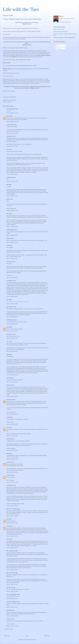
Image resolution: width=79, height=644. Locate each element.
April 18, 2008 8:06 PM (12, 317)
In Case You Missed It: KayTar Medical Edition (64, 38)
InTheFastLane (10, 320)
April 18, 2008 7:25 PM (12, 304)
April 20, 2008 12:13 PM (12, 482)
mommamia (10, 400)
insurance (9, 102)
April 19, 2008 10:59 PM (12, 414)
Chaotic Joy (10, 587)
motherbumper (10, 230)
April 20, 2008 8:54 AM (12, 459)
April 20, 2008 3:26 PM (12, 506)
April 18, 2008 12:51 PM (12, 122)
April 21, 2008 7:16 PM (12, 570)
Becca (8, 116)
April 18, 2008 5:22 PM (12, 242)
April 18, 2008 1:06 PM (12, 174)
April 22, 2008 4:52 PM (12, 616)
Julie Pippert (10, 307)
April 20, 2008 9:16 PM (12, 523)
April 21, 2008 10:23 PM (12, 591)
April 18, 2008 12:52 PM (12, 133)
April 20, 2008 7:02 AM (12, 450)
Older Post (47, 636)
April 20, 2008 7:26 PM (12, 516)
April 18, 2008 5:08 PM (12, 235)
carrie (8, 417)
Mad (8, 184)
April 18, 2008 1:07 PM (12, 181)
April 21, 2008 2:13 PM (12, 536)
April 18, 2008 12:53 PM (12, 146)
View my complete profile (65, 22)
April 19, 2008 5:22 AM (12, 382)
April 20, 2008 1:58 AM (12, 424)
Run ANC (9, 378)
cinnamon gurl (10, 125)
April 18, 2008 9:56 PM (12, 338)
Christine (9, 475)
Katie (8, 327)
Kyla (8, 149)
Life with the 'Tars (21, 9)
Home (27, 636)
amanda (9, 238)
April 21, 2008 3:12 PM (12, 548)
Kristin (8, 199)
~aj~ (8, 341)
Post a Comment (9, 629)
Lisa (8, 427)
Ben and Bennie (11, 551)
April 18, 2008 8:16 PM (12, 324)
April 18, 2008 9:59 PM (12, 351)
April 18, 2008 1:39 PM (12, 196)
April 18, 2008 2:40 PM (12, 211)
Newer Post (7, 636)
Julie (8, 245)
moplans (9, 462)
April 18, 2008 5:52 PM (12, 258)
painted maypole (11, 109)
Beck (8, 453)
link (10, 364)
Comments (58, 48)
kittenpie (9, 385)
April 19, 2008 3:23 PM (12, 397)
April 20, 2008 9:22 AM (12, 472)
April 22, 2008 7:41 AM (12, 599)
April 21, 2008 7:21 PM (12, 584)
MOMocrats (13, 97)
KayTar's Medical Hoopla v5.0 (61, 32)
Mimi (8, 214)
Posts (56, 46)
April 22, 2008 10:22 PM (12, 626)
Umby (8, 526)
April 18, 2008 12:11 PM (12, 113)
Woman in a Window (12, 509)
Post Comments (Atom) (30, 640)
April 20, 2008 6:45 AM (12, 436)
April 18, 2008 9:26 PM (12, 331)
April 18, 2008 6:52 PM (12, 277)
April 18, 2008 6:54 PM (12, 297)
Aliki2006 (9, 439)
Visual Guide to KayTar (59, 29)
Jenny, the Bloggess (12, 595)
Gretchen (9, 610)
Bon (8, 519)
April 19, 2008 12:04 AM (12, 375)
